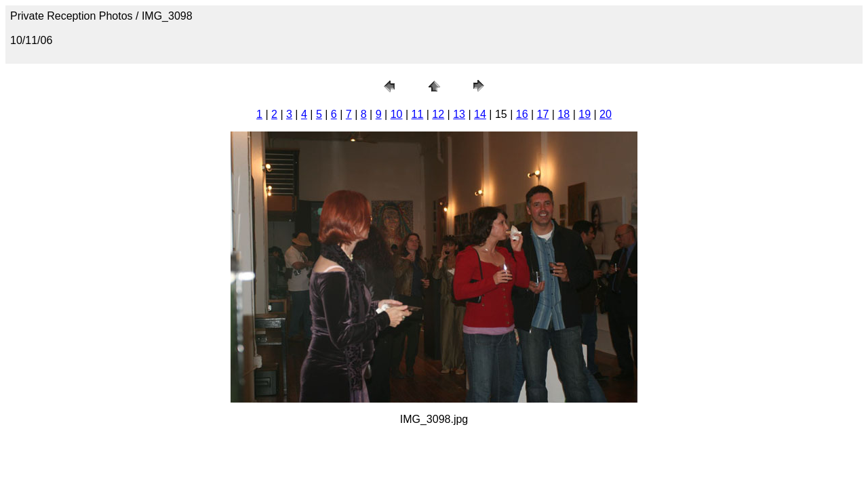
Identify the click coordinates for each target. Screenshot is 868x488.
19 (585, 114)
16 (522, 114)
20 (606, 114)
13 (459, 114)
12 (438, 114)
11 (418, 114)
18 (564, 114)
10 (397, 114)
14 (480, 114)
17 (543, 114)
